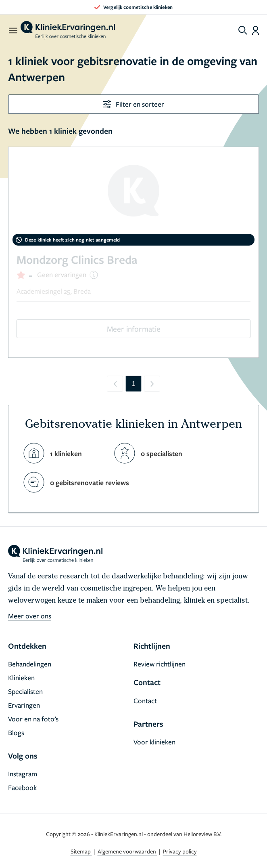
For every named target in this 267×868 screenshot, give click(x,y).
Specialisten (25, 691)
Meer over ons (30, 616)
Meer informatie (134, 329)
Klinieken (21, 678)
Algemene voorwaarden (127, 851)
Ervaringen (24, 705)
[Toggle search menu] (243, 30)
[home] (68, 30)
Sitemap (81, 851)
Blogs (16, 732)
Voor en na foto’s (33, 719)
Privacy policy (180, 851)
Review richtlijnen (160, 664)
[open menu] (13, 30)
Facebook (22, 787)
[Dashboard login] (256, 30)
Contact (145, 701)
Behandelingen (30, 664)
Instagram (23, 774)
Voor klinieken (154, 742)
